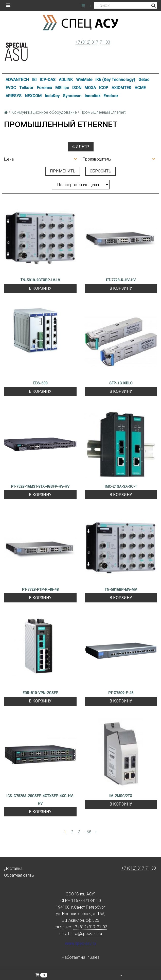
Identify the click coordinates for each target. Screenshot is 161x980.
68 (89, 832)
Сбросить (101, 171)
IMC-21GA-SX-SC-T (121, 486)
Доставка (13, 868)
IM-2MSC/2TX (121, 796)
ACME (140, 88)
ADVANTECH (17, 80)
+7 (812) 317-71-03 (93, 42)
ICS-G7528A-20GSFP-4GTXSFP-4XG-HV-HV (40, 800)
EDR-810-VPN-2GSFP (40, 693)
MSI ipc (62, 88)
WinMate (84, 80)
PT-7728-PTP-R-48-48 (40, 590)
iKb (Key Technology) (115, 80)
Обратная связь (19, 875)
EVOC (11, 88)
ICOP (104, 88)
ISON (77, 88)
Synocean (72, 96)
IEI (34, 80)
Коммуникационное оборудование (44, 112)
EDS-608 (40, 383)
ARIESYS (14, 96)
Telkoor (26, 88)
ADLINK (66, 80)
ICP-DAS (48, 80)
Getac (144, 80)
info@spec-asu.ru (86, 934)
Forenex (44, 88)
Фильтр (81, 147)
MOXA (90, 88)
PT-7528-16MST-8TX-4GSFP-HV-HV (40, 486)
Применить (63, 171)
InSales (93, 957)
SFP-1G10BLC (121, 383)
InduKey (52, 96)
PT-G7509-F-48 (121, 693)
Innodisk (93, 96)
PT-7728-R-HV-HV (121, 280)
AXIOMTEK (121, 88)
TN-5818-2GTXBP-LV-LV (40, 280)
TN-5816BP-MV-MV (121, 590)
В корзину (40, 288)
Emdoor (111, 96)
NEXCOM (33, 96)
